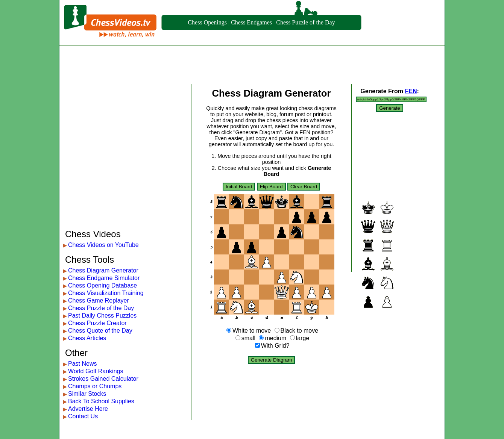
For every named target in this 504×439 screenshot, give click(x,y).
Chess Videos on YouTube (103, 245)
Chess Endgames (251, 22)
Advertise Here (88, 409)
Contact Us (83, 416)
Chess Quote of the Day (100, 331)
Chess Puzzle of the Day (305, 22)
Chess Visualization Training (106, 293)
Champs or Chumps (95, 386)
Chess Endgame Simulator (104, 278)
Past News (82, 364)
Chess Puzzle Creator (97, 323)
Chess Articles (87, 338)
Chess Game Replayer (99, 300)
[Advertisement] (252, 65)
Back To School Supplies (101, 401)
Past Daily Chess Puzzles (102, 316)
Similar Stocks (87, 394)
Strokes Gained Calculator (103, 379)
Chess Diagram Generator (103, 270)
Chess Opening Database (102, 285)
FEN (411, 91)
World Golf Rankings (96, 371)
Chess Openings (207, 22)
